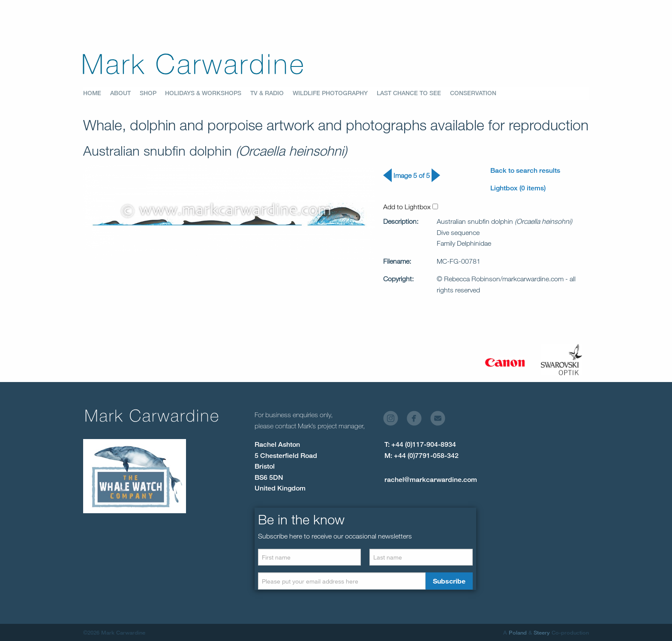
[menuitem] (97, 93)
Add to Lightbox (411, 207)
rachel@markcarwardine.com (431, 480)
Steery (542, 632)
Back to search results (525, 170)
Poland (518, 632)
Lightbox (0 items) (518, 188)
